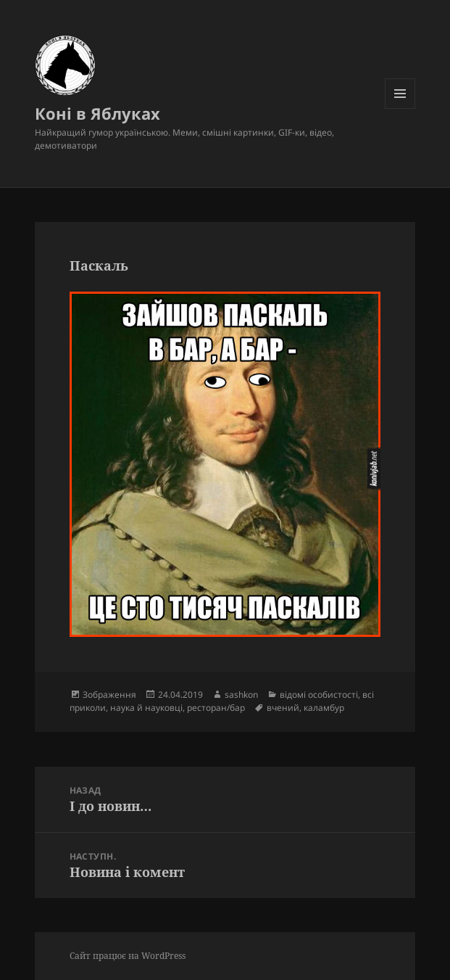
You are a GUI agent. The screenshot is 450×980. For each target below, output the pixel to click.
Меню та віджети (400, 108)
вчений (283, 708)
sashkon (241, 695)
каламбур (324, 708)
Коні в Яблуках (97, 113)
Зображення (109, 695)
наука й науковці (146, 708)
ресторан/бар (216, 708)
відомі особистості (319, 695)
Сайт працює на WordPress (128, 956)
